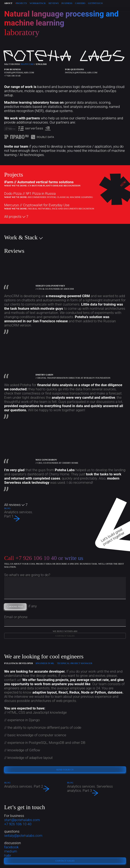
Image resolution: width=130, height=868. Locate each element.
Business (67, 3)
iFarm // (39, 182)
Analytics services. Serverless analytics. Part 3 (96, 788)
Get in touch (95, 3)
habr (8, 855)
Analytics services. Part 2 (34, 787)
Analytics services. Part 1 (19, 514)
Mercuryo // (37, 205)
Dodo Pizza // (30, 193)
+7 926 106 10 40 (12, 76)
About (8, 3)
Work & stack (38, 3)
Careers (80, 3)
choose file (17, 607)
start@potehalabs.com (19, 72)
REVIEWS (54, 3)
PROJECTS (21, 3)
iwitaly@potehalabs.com (81, 72)
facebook (11, 847)
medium (11, 851)
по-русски (27, 64)
